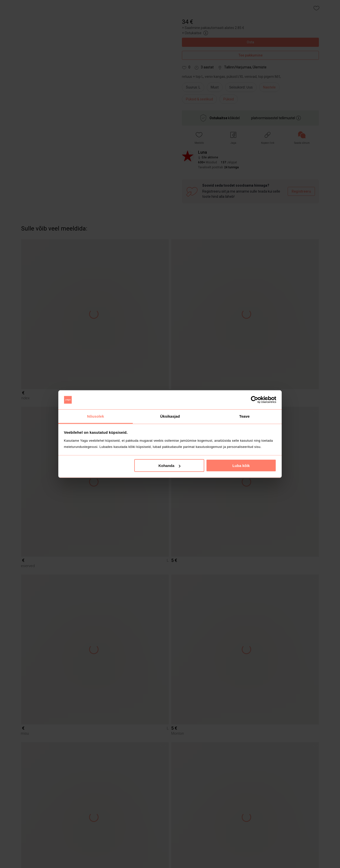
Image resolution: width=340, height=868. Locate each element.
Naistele (269, 87)
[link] (302, 138)
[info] (242, 88)
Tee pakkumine (250, 55)
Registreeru (301, 191)
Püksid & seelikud (199, 99)
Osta (250, 42)
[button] (199, 138)
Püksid (229, 99)
